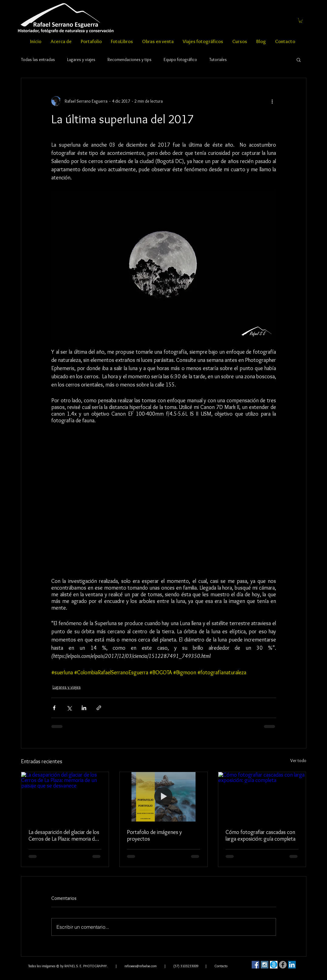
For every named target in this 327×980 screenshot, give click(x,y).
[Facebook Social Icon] (255, 965)
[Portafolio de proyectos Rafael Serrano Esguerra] (163, 797)
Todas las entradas (38, 60)
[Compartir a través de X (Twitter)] (69, 708)
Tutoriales (218, 60)
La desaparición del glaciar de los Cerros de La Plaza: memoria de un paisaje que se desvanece (64, 835)
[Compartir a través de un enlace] (99, 708)
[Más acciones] (272, 101)
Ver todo (298, 761)
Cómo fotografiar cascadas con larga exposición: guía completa (261, 835)
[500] (274, 965)
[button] (301, 20)
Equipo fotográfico (180, 60)
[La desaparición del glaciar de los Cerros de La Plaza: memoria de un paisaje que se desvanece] (65, 797)
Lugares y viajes (81, 60)
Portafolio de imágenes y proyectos (154, 835)
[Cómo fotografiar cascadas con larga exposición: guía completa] (262, 797)
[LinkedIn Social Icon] (292, 965)
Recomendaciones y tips (129, 60)
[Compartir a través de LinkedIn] (84, 708)
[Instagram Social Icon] (265, 965)
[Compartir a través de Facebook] (54, 708)
